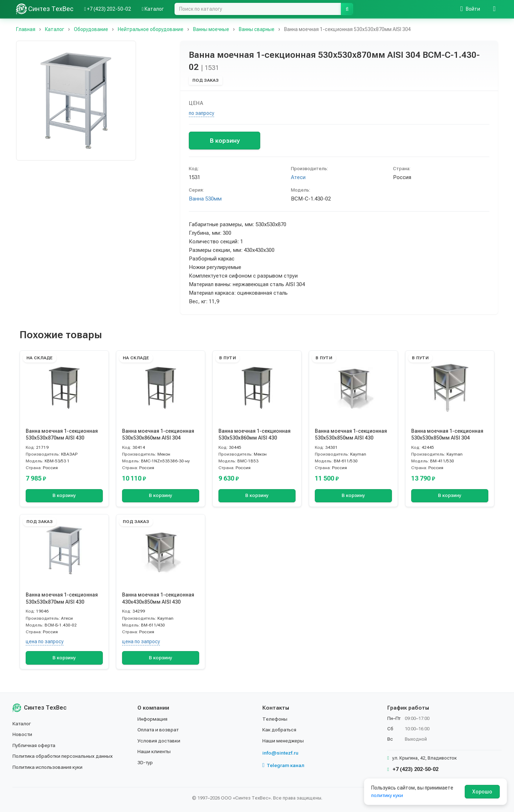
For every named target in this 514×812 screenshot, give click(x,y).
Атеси (298, 177)
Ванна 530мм (205, 199)
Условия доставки (159, 741)
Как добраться (280, 730)
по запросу (201, 113)
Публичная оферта (34, 745)
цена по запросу (45, 641)
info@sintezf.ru (280, 753)
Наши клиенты (154, 751)
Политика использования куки (48, 767)
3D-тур (145, 762)
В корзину (225, 141)
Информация (153, 719)
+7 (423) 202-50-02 (413, 769)
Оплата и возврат (159, 730)
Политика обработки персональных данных (63, 756)
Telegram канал (283, 765)
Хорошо (482, 792)
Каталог (22, 724)
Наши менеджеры (283, 741)
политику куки (387, 795)
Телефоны (275, 719)
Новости (23, 734)
